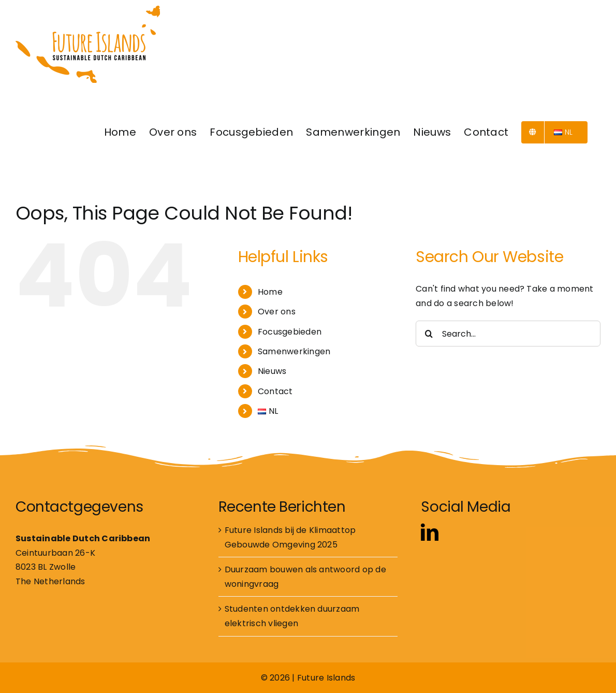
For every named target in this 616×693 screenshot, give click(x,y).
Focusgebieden (290, 332)
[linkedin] (430, 532)
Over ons (277, 312)
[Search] (429, 334)
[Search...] (508, 334)
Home (270, 292)
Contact (275, 391)
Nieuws (272, 371)
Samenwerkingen (294, 351)
